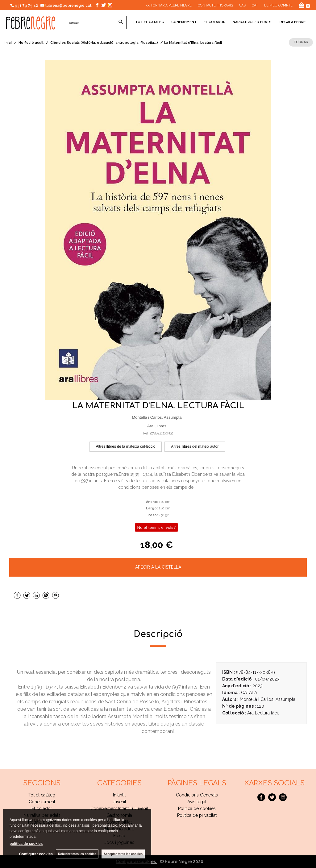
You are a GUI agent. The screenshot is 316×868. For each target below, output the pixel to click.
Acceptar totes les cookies (123, 854)
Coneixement (184, 22)
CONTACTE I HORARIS (215, 5)
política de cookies (26, 844)
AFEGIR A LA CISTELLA (158, 567)
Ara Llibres (157, 426)
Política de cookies (197, 808)
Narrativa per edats (252, 22)
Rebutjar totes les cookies (77, 854)
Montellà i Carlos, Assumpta (157, 417)
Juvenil (119, 802)
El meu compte (278, 5)
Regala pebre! (293, 22)
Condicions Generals (197, 795)
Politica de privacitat (197, 815)
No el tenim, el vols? (156, 527)
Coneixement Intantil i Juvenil (119, 808)
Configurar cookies (36, 854)
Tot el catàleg (150, 22)
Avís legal (197, 802)
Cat (255, 5)
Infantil (119, 795)
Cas (242, 5)
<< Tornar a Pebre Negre (169, 5)
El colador (215, 22)
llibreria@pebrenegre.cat (66, 6)
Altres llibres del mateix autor (195, 446)
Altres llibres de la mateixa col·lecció (126, 446)
